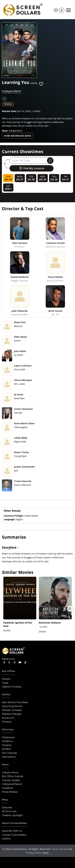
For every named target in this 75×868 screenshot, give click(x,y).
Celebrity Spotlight (12, 815)
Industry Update (11, 780)
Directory (8, 729)
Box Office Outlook (13, 776)
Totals (5, 683)
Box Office (8, 671)
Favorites (56, 10)
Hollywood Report (12, 784)
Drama (8, 104)
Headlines (7, 788)
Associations (9, 757)
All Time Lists (9, 811)
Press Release (10, 792)
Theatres (7, 745)
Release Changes (12, 714)
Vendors (6, 749)
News (5, 765)
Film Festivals (9, 753)
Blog (5, 800)
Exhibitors (7, 741)
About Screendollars (14, 823)
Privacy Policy (34, 853)
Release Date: (9, 111)
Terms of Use (60, 849)
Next (70, 609)
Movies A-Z (8, 718)
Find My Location (31, 168)
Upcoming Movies (12, 706)
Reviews (7, 722)
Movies (6, 694)
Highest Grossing (12, 687)
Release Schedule (12, 710)
